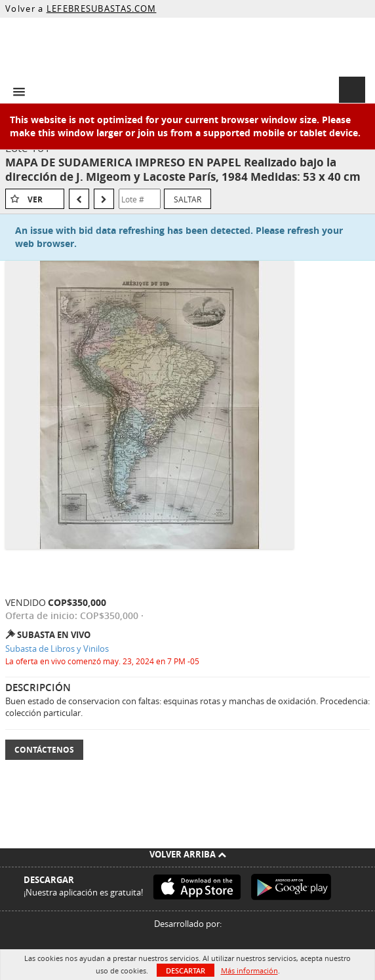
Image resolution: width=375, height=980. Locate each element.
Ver (35, 199)
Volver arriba (188, 854)
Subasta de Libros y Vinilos (57, 649)
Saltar (187, 199)
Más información (249, 971)
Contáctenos (44, 750)
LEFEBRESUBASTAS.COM (102, 9)
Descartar (186, 971)
